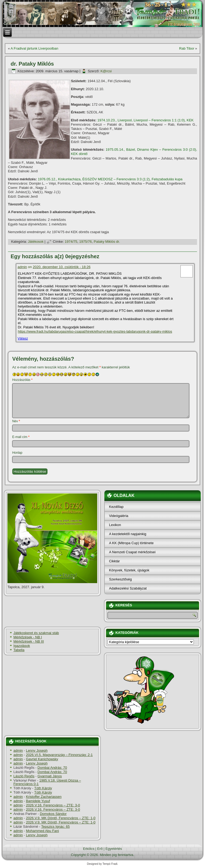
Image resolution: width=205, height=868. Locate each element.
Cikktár (114, 561)
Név (16, 421)
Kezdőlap (116, 507)
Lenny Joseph (37, 750)
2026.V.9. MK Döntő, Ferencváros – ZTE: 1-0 (61, 818)
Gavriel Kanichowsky (42, 759)
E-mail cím (21, 437)
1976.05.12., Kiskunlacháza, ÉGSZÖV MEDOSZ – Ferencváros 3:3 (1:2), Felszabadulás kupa (110, 179)
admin (22, 267)
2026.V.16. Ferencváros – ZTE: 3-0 (53, 805)
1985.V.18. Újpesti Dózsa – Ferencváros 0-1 (47, 782)
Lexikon (115, 525)
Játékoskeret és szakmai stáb (36, 633)
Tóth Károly (43, 788)
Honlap (17, 453)
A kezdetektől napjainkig (127, 534)
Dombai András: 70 (52, 768)
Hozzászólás (22, 380)
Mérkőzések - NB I (28, 637)
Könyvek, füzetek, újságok (129, 570)
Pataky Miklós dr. (107, 242)
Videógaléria (119, 516)
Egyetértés (114, 849)
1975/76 (86, 242)
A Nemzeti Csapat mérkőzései (132, 552)
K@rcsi (106, 71)
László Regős (24, 776)
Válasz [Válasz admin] (23, 338)
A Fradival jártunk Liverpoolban (35, 48)
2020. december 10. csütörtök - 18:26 (62, 267)
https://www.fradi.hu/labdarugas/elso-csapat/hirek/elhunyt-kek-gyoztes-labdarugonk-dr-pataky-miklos (95, 331)
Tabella (19, 650)
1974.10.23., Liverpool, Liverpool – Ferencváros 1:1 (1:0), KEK (146, 120)
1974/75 (71, 242)
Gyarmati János (50, 776)
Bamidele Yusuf (38, 801)
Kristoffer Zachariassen (44, 797)
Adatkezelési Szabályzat (128, 588)
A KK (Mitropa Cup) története (131, 543)
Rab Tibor (187, 48)
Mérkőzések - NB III (29, 641)
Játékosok (36, 242)
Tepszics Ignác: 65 (55, 827)
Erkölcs (89, 849)
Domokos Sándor (53, 814)
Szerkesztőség (120, 579)
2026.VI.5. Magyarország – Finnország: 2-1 (59, 755)
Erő (100, 849)
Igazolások (22, 646)
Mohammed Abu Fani (42, 831)
